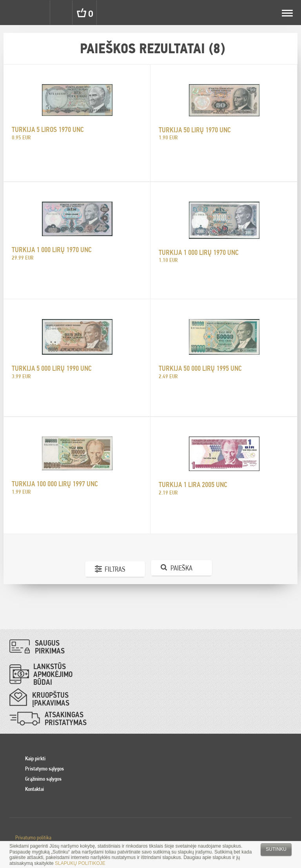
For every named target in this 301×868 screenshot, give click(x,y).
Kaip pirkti (35, 758)
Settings (38, 13)
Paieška (181, 568)
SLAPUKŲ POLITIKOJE (80, 863)
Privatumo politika (33, 837)
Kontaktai (34, 789)
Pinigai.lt (13, 13)
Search (62, 13)
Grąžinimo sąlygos (43, 779)
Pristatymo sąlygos (44, 769)
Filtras (115, 569)
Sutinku (276, 849)
